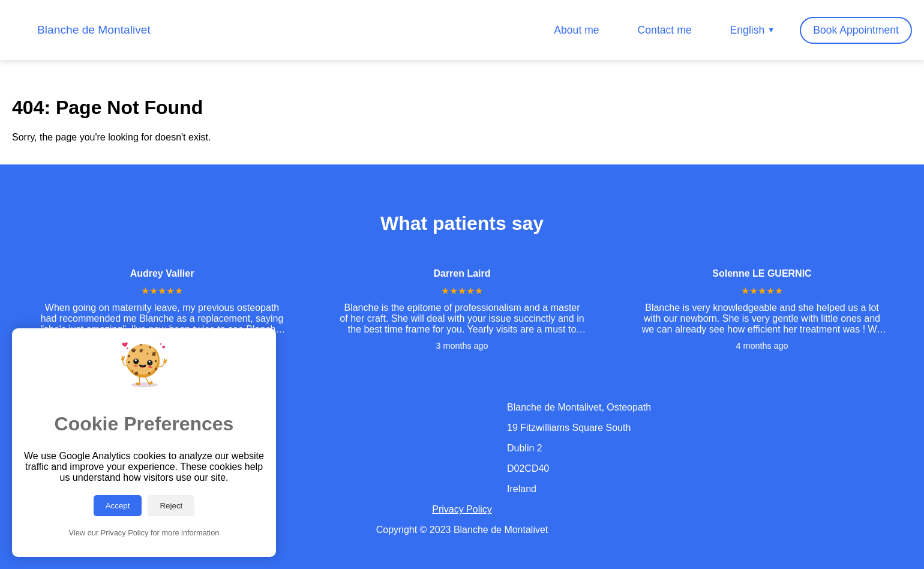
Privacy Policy (462, 509)
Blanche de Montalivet (94, 30)
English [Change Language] (753, 30)
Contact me (665, 30)
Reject (171, 506)
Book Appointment (856, 30)
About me (576, 30)
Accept (118, 506)
